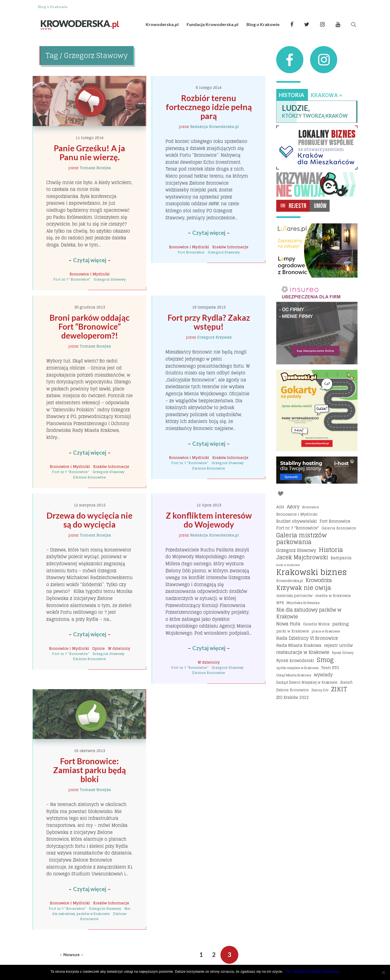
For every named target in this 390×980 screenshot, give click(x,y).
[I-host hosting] (317, 470)
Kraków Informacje (230, 247)
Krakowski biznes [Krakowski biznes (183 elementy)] (311, 572)
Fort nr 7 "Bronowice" (72, 279)
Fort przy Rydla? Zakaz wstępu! (210, 322)
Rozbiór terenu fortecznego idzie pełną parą (210, 107)
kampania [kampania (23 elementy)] (341, 558)
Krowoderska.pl (162, 24)
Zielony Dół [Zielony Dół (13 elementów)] (320, 690)
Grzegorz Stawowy (110, 279)
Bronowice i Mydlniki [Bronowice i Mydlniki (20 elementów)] (297, 514)
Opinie (99, 648)
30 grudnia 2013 (90, 307)
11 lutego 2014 (90, 138)
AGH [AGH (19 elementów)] (280, 507)
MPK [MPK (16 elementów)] (280, 603)
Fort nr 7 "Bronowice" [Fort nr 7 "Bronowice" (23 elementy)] (298, 528)
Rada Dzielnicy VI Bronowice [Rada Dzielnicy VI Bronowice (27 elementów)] (307, 638)
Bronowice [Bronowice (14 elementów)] (311, 507)
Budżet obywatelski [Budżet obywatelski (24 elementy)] (297, 521)
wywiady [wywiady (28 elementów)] (323, 675)
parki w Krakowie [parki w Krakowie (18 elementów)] (293, 631)
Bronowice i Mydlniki (90, 274)
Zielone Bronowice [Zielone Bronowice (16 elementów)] (292, 690)
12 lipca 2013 (209, 505)
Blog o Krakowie (263, 24)
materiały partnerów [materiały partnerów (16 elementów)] (294, 596)
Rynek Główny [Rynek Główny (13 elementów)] (343, 653)
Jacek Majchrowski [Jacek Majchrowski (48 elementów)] (302, 558)
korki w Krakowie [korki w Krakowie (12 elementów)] (288, 565)
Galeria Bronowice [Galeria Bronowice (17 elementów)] (339, 528)
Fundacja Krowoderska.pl (212, 24)
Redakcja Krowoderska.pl (214, 126)
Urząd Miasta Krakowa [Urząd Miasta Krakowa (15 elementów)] (294, 675)
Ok (288, 971)
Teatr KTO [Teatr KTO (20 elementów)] (330, 668)
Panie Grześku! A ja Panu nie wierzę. (90, 152)
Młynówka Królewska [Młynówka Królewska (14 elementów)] (303, 603)
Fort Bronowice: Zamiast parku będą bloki (90, 770)
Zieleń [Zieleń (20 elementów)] (346, 682)
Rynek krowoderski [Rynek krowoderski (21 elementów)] (295, 661)
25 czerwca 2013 (90, 751)
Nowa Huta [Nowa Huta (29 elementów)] (288, 624)
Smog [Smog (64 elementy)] (325, 660)
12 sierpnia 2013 (90, 505)
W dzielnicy (119, 648)
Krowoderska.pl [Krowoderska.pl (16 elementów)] (290, 581)
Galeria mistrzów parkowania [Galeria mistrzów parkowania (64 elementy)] (302, 539)
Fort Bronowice (191, 252)
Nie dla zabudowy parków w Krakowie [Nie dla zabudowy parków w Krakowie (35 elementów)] (309, 613)
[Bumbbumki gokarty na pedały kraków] (317, 410)
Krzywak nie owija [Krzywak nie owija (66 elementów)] (304, 588)
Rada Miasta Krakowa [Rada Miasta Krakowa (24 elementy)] (299, 645)
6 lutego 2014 (209, 87)
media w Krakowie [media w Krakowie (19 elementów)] (333, 596)
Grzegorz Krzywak (214, 337)
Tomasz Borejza (95, 168)
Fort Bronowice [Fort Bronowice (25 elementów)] (335, 521)
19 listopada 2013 (209, 307)
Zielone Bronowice (89, 477)
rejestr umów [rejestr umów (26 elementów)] (338, 645)
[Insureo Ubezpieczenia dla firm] (317, 324)
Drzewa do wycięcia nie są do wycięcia (90, 520)
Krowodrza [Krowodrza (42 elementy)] (319, 580)
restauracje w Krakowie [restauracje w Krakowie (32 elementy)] (303, 652)
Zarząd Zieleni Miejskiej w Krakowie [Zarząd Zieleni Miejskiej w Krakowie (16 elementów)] (307, 682)
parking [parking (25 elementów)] (341, 624)
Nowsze (71, 955)
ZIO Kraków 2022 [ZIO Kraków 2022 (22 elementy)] (293, 698)
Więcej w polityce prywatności (316, 971)
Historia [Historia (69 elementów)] (331, 550)
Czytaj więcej (90, 260)
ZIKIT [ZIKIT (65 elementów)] (339, 689)
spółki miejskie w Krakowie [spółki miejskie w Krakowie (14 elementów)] (297, 668)
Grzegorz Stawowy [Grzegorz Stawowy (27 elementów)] (296, 551)
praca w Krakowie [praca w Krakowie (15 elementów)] (326, 631)
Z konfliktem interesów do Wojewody (210, 520)
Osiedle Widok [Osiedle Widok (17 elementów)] (316, 624)
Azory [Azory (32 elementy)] (293, 507)
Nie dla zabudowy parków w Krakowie (91, 911)
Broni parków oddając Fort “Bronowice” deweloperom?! (90, 326)
